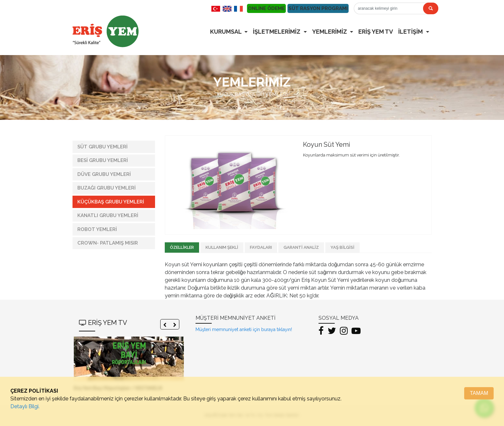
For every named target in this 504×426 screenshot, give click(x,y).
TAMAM (479, 393)
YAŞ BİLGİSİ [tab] (342, 247)
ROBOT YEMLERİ (97, 229)
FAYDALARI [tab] (261, 247)
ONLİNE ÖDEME (266, 8)
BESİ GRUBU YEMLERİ (103, 160)
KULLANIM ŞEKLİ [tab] (222, 247)
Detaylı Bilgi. (25, 406)
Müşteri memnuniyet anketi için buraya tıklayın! (244, 329)
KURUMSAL (226, 32)
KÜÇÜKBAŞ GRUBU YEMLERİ (111, 202)
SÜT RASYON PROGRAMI (318, 8)
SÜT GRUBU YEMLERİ (102, 147)
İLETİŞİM (411, 32)
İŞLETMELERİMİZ (277, 32)
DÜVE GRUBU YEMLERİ (104, 174)
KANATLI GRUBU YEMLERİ (108, 215)
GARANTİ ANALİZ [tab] (301, 247)
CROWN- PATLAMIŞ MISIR (108, 243)
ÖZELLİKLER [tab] (182, 247)
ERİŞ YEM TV (376, 32)
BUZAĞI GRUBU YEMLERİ (106, 188)
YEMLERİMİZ (330, 32)
